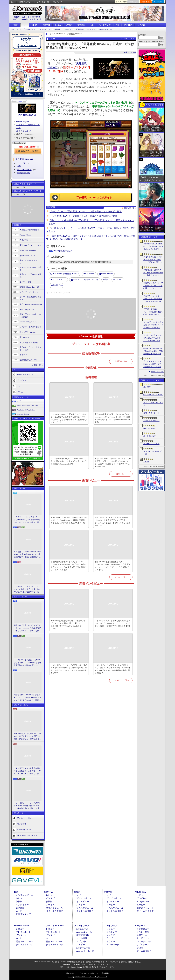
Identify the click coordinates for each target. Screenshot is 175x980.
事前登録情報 (83, 935)
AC (117, 25)
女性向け (81, 25)
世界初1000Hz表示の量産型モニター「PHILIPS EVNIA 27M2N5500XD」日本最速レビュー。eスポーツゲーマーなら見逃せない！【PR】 (112, 566)
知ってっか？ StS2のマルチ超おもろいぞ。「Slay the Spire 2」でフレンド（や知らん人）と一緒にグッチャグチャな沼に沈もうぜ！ (28, 698)
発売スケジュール (55, 908)
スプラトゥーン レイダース (153, 453)
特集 (19, 166)
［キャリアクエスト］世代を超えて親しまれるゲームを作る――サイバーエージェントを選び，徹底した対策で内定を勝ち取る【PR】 (27, 771)
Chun (58, 285)
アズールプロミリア (151, 444)
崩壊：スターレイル (151, 413)
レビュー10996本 (20, 19)
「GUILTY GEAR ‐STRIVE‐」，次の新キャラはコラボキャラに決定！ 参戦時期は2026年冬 (153, 247)
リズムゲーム (143, 945)
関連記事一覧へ (130, 208)
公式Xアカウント (25, 2)
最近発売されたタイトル (85, 29)
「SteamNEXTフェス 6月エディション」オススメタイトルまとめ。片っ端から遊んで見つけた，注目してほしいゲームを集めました (27, 589)
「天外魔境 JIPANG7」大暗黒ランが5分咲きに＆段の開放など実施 (83, 216)
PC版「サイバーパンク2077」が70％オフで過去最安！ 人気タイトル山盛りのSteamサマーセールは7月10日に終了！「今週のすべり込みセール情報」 (113, 463)
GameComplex (23, 121)
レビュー (15, 29)
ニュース (21, 163)
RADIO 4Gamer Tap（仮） (30, 287)
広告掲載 (105, 973)
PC (25, 25)
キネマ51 (23, 355)
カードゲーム (143, 938)
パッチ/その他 (23, 173)
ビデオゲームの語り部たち (30, 327)
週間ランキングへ (157, 372)
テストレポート (24, 170)
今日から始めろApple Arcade (31, 304)
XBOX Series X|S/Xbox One (27, 405)
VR (92, 25)
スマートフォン (82, 926)
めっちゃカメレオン (151, 421)
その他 (140, 948)
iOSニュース (82, 929)
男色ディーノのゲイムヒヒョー (30, 262)
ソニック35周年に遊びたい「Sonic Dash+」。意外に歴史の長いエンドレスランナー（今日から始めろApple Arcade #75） (69, 461)
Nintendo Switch (23, 414)
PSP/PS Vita (140, 892)
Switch (58, 25)
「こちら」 (102, 964)
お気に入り (133, 2)
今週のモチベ (25, 240)
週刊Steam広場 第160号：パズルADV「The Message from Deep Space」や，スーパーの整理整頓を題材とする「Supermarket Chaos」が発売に (112, 418)
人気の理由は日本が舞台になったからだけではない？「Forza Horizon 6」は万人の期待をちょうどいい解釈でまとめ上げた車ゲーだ (69, 520)
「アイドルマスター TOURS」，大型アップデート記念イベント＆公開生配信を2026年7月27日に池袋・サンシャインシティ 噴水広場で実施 (153, 364)
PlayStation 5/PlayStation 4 (27, 410)
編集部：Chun (130, 52)
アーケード (140, 926)
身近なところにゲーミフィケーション (30, 349)
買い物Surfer (25, 337)
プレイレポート (29, 29)
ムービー (68, 29)
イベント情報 (143, 932)
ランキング (158, 2)
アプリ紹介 (82, 941)
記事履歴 (146, 2)
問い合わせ (58, 2)
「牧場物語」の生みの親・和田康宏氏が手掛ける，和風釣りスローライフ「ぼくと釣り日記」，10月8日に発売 (153, 273)
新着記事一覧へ (121, 361)
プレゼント (22, 380)
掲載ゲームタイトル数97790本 (27, 17)
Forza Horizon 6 (149, 428)
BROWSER (90, 273)
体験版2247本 (35, 19)
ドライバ (21, 392)
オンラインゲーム (24, 895)
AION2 (146, 462)
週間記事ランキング (25, 374)
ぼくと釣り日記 (150, 436)
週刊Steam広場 (26, 282)
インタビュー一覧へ (121, 680)
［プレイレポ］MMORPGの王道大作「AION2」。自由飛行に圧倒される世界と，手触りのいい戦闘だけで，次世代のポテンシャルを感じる (153, 338)
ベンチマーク (113, 945)
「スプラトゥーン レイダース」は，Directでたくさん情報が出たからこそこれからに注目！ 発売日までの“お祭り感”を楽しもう (27, 520)
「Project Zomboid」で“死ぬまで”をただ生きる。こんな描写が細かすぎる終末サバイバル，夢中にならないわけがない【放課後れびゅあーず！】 (69, 418)
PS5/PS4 (46, 25)
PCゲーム (21, 401)
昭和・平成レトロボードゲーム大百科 (30, 316)
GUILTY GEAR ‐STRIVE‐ (153, 395)
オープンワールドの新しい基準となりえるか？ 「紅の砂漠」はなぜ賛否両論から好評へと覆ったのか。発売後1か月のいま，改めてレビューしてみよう (28, 663)
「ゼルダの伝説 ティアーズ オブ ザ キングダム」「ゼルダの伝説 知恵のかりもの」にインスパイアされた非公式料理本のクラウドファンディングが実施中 (153, 260)
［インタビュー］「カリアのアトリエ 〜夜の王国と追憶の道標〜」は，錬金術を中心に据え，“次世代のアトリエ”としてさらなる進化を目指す (28, 806)
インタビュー (45, 29)
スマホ (69, 25)
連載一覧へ (38, 365)
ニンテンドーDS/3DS (54, 926)
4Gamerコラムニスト (28, 322)
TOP (16, 25)
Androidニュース (84, 932)
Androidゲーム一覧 (85, 951)
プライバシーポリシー (26, 818)
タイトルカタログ (55, 911)
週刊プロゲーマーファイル (30, 245)
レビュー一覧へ (121, 577)
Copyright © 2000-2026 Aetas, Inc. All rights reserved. (87, 977)
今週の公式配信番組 (28, 250)
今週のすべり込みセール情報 (30, 276)
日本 (107, 279)
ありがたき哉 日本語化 (29, 342)
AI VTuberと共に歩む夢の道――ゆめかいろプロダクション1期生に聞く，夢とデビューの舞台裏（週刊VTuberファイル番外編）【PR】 (28, 736)
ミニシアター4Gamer (28, 332)
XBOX (35, 25)
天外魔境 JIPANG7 (27, 115)
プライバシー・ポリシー (88, 973)
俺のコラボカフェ (27, 310)
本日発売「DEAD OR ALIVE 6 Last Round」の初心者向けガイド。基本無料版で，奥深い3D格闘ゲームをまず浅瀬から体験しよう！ (28, 555)
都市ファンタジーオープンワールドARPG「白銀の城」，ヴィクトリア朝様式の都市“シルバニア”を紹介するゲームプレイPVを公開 (153, 286)
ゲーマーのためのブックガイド (30, 298)
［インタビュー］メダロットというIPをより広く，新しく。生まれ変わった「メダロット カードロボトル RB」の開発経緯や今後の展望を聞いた (113, 669)
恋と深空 (147, 387)
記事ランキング (23, 914)
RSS (13, 2)
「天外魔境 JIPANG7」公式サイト (93, 198)
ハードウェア (105, 25)
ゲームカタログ (106, 29)
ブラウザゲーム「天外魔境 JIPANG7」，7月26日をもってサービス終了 (86, 212)
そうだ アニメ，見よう (29, 292)
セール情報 (82, 938)
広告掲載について (24, 830)
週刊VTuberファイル (28, 256)
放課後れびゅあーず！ (29, 360)
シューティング (144, 941)
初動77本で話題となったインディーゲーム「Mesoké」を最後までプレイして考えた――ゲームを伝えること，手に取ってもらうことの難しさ (27, 628)
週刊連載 (20, 908)
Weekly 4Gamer (26, 235)
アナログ (128, 25)
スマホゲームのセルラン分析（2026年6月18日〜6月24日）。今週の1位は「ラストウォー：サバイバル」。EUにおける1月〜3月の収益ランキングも (153, 325)
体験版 (57, 29)
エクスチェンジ (24, 131)
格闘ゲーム (142, 935)
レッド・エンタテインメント (86, 279)
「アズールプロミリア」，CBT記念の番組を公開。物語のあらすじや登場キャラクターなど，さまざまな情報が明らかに (153, 312)
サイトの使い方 (43, 2)
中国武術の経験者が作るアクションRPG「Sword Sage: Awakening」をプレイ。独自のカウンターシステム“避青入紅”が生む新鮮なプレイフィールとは (69, 566)
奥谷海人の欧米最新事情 (30, 230)
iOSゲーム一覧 (83, 948)
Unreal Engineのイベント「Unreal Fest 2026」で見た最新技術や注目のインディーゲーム (153, 351)
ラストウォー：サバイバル (153, 404)
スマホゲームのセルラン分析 (30, 269)
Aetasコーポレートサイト (27, 835)
